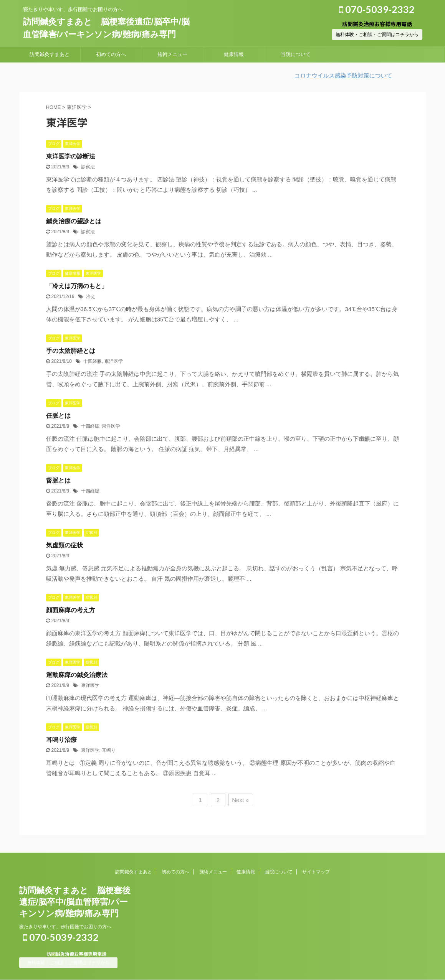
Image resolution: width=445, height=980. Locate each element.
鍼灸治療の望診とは (74, 221)
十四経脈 (93, 361)
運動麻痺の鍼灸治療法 (77, 675)
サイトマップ (316, 872)
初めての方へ (111, 54)
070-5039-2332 (377, 9)
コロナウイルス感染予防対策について (349, 75)
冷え (91, 296)
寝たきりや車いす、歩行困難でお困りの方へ (65, 927)
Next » (240, 800)
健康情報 (234, 54)
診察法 (88, 167)
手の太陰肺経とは (71, 351)
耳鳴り (109, 750)
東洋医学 (114, 361)
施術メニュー (172, 54)
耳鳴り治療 (61, 740)
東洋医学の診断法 (71, 156)
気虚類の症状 (65, 545)
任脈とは (58, 416)
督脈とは (58, 480)
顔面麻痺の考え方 (71, 610)
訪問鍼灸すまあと (50, 54)
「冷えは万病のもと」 (77, 286)
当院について (296, 54)
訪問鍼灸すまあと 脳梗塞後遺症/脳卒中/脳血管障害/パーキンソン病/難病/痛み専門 (75, 902)
